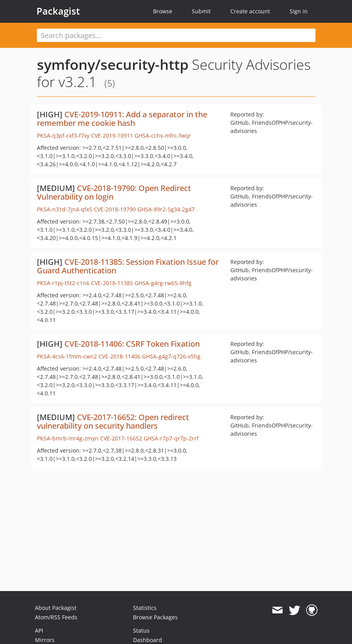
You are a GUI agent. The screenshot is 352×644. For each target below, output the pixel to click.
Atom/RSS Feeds (56, 617)
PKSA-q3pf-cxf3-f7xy (63, 136)
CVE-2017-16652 (121, 438)
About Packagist (56, 608)
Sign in (299, 11)
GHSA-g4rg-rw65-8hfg (163, 283)
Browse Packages (155, 617)
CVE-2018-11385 (112, 283)
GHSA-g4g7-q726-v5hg (171, 356)
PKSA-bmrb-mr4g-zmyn (68, 438)
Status (141, 630)
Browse (163, 11)
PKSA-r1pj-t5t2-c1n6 (63, 283)
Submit (201, 11)
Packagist (58, 11)
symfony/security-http (113, 65)
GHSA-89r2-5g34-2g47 (166, 209)
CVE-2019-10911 (112, 136)
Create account (250, 11)
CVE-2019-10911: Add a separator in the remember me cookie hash (122, 119)
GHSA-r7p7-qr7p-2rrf (171, 438)
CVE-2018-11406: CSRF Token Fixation (132, 344)
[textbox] (176, 35)
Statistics (145, 608)
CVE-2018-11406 (119, 356)
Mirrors (45, 640)
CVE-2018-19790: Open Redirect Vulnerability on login (114, 192)
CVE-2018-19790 (115, 209)
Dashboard (148, 640)
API (39, 630)
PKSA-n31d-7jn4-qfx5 (65, 209)
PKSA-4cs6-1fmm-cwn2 (67, 356)
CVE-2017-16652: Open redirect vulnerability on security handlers (113, 421)
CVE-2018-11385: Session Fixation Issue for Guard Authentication (128, 266)
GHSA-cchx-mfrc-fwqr (163, 136)
